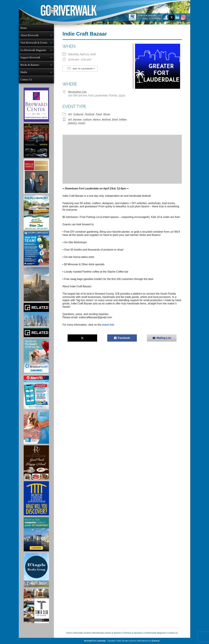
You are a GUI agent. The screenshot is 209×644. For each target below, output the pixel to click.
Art (70, 114)
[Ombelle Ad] (36, 284)
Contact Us (26, 80)
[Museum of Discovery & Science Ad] (36, 498)
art (70, 119)
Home (24, 28)
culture (87, 119)
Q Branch (156, 641)
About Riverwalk (29, 35)
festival (106, 119)
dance (97, 119)
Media (24, 72)
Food (99, 114)
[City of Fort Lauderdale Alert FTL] (36, 392)
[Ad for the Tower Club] (36, 606)
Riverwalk (78, 633)
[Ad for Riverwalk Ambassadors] (36, 248)
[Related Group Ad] (36, 320)
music (82, 123)
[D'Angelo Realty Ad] (36, 570)
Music (107, 114)
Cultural (78, 114)
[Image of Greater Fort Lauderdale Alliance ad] (36, 534)
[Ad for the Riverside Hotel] (36, 462)
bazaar (77, 119)
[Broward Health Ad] (36, 356)
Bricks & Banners (30, 65)
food (115, 119)
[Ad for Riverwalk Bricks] (36, 427)
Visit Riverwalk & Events (34, 43)
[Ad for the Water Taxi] (36, 212)
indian (123, 119)
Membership (98, 633)
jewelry (73, 123)
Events (87, 633)
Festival (89, 114)
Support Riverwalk (30, 58)
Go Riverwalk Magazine (33, 50)
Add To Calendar (80, 69)
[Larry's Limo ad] (36, 141)
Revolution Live (77, 92)
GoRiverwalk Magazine (155, 633)
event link (108, 325)
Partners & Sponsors (133, 633)
